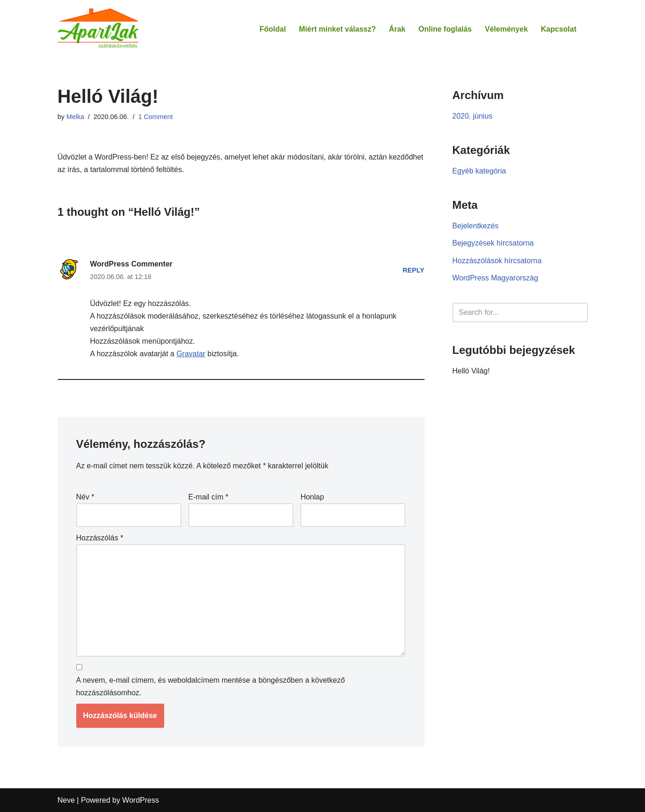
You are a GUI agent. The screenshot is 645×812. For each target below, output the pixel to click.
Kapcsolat (559, 29)
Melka (75, 117)
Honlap (312, 497)
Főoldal (273, 29)
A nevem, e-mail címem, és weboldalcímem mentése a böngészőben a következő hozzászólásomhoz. (211, 686)
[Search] (510, 313)
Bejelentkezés (476, 226)
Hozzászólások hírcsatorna (497, 261)
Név (85, 497)
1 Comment (155, 117)
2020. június (472, 116)
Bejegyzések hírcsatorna (493, 243)
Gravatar (191, 354)
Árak (397, 29)
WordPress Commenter (132, 264)
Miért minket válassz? (337, 29)
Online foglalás (445, 29)
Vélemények (507, 29)
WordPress (141, 800)
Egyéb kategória (479, 171)
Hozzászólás (100, 538)
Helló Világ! (471, 371)
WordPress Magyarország (495, 278)
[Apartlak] (98, 29)
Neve (66, 800)
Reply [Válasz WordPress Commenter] (414, 270)
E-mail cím (208, 497)
